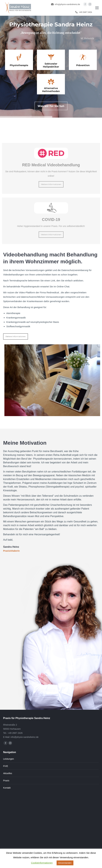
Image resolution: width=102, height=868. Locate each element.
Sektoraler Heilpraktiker (51, 65)
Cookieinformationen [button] (42, 863)
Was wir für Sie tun (51, 106)
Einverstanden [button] (65, 863)
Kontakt (7, 788)
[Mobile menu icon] (97, 8)
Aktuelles (8, 773)
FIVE (6, 766)
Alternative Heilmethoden (51, 90)
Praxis (6, 781)
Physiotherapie (19, 65)
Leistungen (9, 759)
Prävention (83, 65)
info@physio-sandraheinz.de (65, 4)
